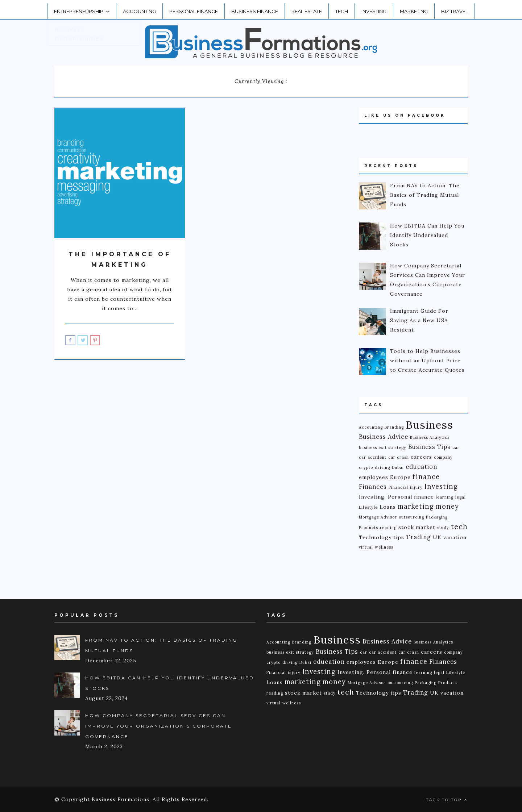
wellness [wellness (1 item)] (384, 547)
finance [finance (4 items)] (426, 477)
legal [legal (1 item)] (461, 497)
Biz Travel (455, 8)
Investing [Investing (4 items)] (441, 486)
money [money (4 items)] (447, 506)
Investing (374, 8)
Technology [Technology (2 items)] (375, 537)
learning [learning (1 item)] (445, 497)
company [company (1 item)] (443, 457)
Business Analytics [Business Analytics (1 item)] (430, 437)
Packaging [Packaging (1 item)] (437, 517)
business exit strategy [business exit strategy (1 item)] (383, 447)
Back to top (447, 800)
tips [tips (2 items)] (399, 537)
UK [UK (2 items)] (437, 537)
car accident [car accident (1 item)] (373, 457)
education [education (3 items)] (421, 467)
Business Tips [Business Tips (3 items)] (429, 447)
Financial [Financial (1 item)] (398, 487)
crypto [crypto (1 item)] (366, 467)
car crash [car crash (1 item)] (399, 457)
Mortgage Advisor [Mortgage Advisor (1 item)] (378, 517)
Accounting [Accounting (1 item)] (371, 427)
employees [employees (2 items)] (374, 477)
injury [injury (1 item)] (416, 487)
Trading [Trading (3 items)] (419, 537)
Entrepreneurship (82, 8)
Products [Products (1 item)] (368, 528)
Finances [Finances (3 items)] (373, 487)
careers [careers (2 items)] (421, 457)
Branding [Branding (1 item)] (394, 427)
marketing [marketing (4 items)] (416, 506)
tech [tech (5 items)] (459, 526)
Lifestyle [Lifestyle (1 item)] (368, 507)
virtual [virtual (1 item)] (366, 547)
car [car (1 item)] (456, 447)
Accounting (139, 8)
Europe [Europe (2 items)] (400, 477)
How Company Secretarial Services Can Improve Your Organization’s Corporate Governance (159, 726)
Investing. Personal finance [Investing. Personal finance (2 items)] (396, 497)
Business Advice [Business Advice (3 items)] (384, 437)
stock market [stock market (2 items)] (417, 527)
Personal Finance (194, 8)
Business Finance (255, 8)
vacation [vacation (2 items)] (455, 537)
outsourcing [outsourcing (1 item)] (411, 517)
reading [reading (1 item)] (388, 528)
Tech (342, 8)
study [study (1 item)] (443, 528)
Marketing (414, 8)
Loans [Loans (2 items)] (388, 507)
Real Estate (307, 8)
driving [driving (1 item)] (382, 467)
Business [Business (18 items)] (429, 425)
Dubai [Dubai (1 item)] (398, 467)
